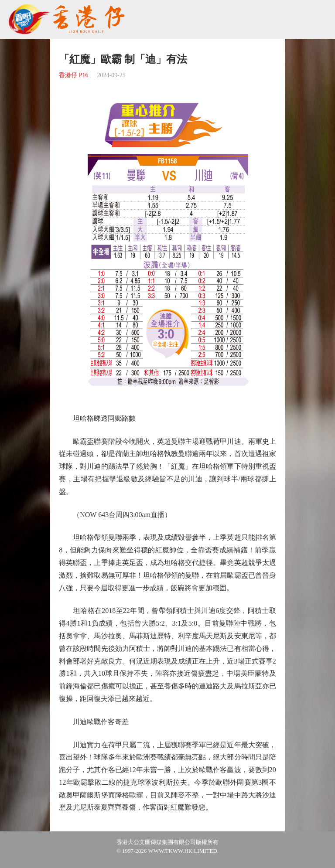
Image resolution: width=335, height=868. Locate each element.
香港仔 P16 (73, 75)
